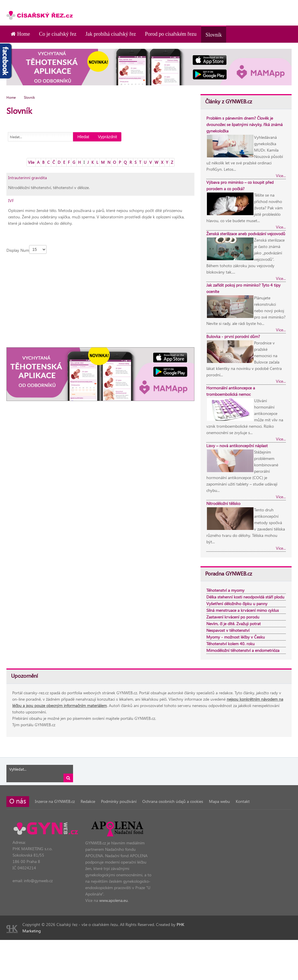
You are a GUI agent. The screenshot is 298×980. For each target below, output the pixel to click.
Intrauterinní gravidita (28, 178)
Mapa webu (219, 801)
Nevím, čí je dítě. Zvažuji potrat (234, 624)
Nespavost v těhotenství (228, 630)
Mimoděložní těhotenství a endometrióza (243, 650)
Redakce (88, 801)
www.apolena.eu (113, 900)
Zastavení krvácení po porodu (233, 617)
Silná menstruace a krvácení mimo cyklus (243, 610)
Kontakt (243, 801)
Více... (281, 176)
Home (11, 97)
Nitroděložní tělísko (223, 503)
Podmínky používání (119, 801)
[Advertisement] (223, 9)
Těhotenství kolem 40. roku (230, 644)
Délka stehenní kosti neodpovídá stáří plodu (245, 597)
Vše (31, 162)
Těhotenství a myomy (225, 590)
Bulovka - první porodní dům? (233, 336)
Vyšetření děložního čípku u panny (237, 604)
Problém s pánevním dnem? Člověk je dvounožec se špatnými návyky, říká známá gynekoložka (244, 124)
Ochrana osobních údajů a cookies (173, 801)
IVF (11, 201)
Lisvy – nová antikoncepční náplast (237, 446)
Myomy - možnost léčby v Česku (236, 637)
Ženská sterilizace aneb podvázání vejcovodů (246, 234)
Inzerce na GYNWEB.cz (55, 801)
